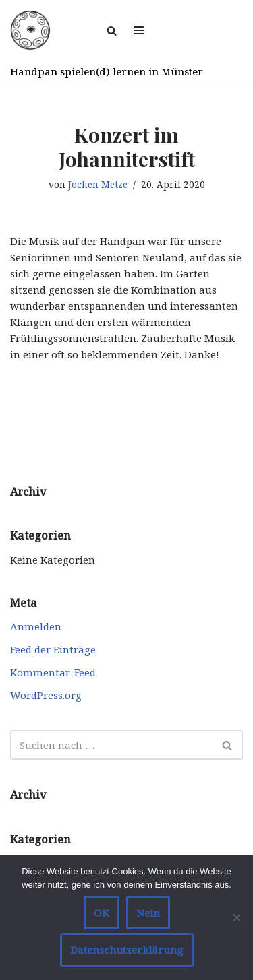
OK (102, 913)
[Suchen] (112, 31)
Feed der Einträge (53, 649)
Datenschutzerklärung (127, 950)
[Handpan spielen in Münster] (30, 30)
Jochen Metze (98, 185)
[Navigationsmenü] (139, 30)
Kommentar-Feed (53, 672)
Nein (148, 913)
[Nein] (236, 917)
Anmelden (36, 626)
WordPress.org (46, 695)
